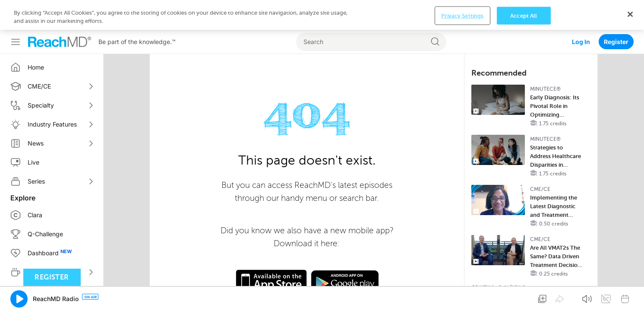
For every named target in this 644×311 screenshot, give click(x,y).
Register (616, 12)
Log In (581, 12)
